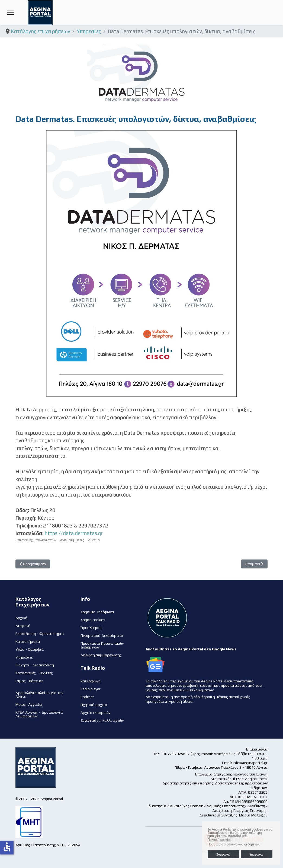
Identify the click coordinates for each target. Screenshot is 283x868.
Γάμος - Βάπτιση (30, 681)
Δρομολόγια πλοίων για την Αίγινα (39, 695)
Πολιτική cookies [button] (220, 840)
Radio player (91, 689)
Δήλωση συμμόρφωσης (101, 655)
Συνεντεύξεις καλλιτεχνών (102, 720)
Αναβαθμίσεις (72, 540)
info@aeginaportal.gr (250, 763)
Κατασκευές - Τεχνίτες (34, 673)
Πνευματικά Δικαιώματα (102, 635)
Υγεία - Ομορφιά (30, 649)
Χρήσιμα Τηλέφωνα (97, 612)
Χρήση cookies (93, 620)
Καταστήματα (28, 641)
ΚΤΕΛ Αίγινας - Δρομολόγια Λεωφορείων (39, 714)
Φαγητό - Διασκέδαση (35, 665)
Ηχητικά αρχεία (94, 705)
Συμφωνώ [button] (223, 854)
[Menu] (11, 13)
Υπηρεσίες (24, 657)
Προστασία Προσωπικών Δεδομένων (102, 645)
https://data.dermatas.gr (74, 533)
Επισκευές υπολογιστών (36, 540)
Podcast (87, 697)
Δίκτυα (94, 540)
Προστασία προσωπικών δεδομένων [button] (234, 844)
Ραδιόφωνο (91, 681)
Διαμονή (23, 626)
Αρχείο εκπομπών (95, 713)
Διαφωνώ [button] (257, 854)
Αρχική (21, 618)
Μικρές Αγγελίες (29, 704)
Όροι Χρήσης (91, 628)
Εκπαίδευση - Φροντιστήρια (40, 634)
